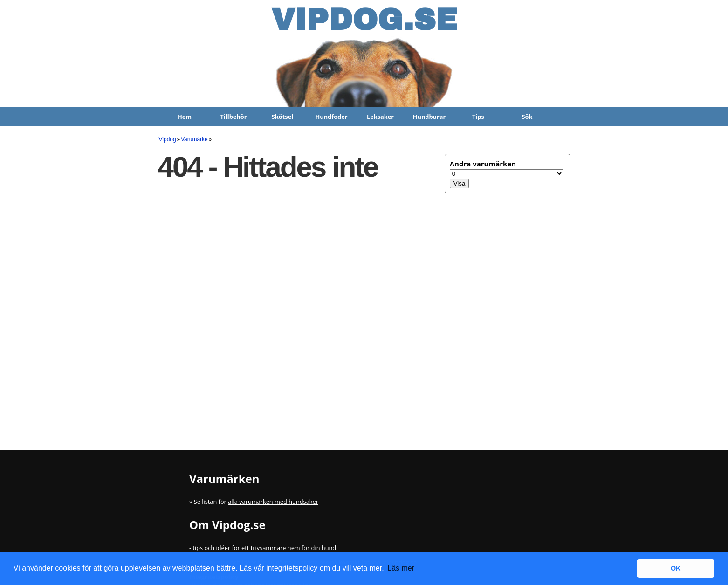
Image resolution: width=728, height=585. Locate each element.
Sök (527, 117)
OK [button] (676, 568)
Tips (478, 117)
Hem (185, 117)
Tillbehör (234, 117)
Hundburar (429, 117)
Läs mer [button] (401, 568)
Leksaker (380, 117)
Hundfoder (331, 117)
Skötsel (282, 117)
